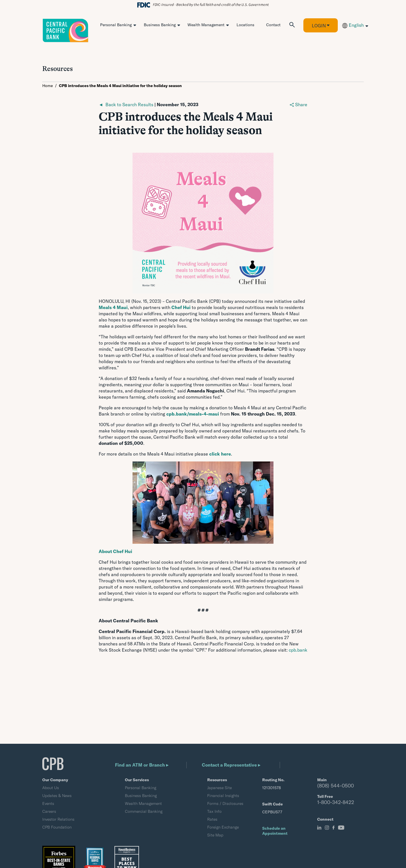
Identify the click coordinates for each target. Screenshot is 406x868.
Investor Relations (58, 819)
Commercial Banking (144, 811)
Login (319, 26)
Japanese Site (219, 788)
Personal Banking (116, 25)
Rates (212, 819)
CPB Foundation (57, 827)
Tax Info (214, 811)
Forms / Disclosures (225, 803)
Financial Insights (223, 796)
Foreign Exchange (223, 827)
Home (48, 86)
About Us (51, 788)
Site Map (215, 835)
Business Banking (160, 25)
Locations (245, 25)
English (353, 25)
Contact (273, 25)
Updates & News (57, 796)
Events (48, 803)
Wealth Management (206, 25)
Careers (49, 811)
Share (298, 105)
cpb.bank (298, 650)
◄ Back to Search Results (126, 105)
